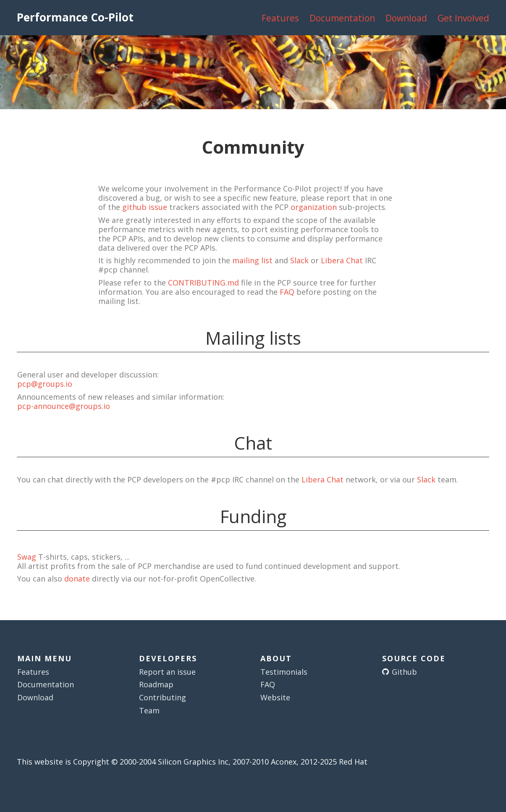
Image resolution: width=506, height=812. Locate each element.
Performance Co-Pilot (75, 17)
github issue (145, 207)
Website (275, 697)
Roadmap (156, 684)
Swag (27, 557)
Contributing (163, 697)
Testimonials (284, 672)
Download (406, 18)
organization (314, 207)
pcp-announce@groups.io (64, 406)
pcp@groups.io (45, 384)
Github (404, 672)
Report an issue (167, 672)
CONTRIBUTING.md (203, 283)
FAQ (287, 292)
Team (149, 710)
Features (280, 18)
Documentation (342, 18)
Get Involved (463, 18)
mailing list (252, 260)
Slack (299, 260)
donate (77, 579)
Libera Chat (342, 260)
